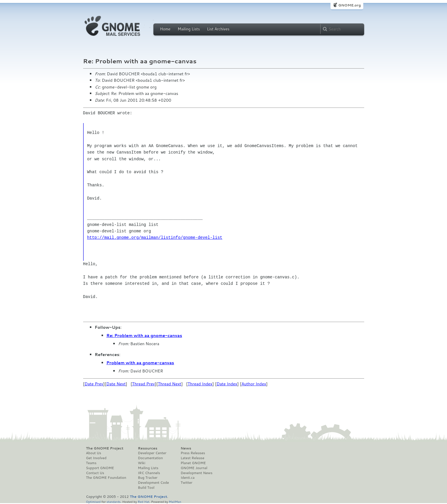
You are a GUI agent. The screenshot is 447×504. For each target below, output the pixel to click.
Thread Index (200, 384)
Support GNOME (100, 468)
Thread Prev (143, 384)
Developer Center (152, 453)
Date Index (227, 384)
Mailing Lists (189, 29)
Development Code (153, 483)
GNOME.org (349, 5)
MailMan (175, 502)
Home (165, 29)
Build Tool (146, 488)
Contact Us (95, 473)
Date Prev (94, 384)
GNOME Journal (194, 468)
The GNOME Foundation (106, 478)
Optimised (93, 502)
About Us (94, 453)
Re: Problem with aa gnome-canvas (144, 336)
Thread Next (169, 384)
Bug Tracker (148, 478)
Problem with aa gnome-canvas (140, 363)
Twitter (186, 483)
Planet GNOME (193, 463)
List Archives (218, 29)
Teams (91, 463)
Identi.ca (188, 478)
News (186, 448)
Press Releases (193, 453)
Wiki (142, 463)
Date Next (116, 384)
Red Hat (143, 502)
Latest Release (192, 458)
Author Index (254, 384)
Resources (148, 448)
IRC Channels (149, 473)
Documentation (150, 458)
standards (114, 502)
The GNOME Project (105, 448)
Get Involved (96, 458)
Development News (197, 473)
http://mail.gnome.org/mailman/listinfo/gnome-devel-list (155, 237)
